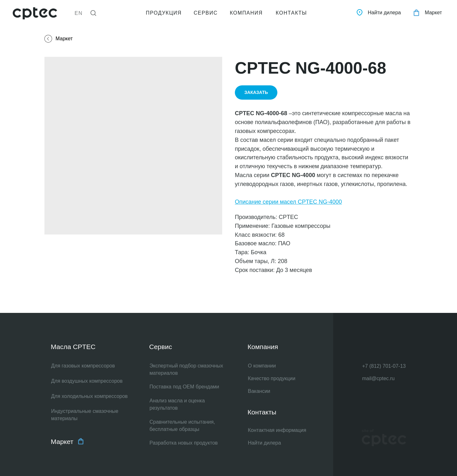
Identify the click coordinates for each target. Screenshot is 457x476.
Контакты (262, 412)
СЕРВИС (206, 13)
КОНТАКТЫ (291, 13)
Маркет (62, 442)
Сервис (161, 347)
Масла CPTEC (73, 347)
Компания (263, 347)
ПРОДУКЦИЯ (164, 13)
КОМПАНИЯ (246, 13)
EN (79, 13)
